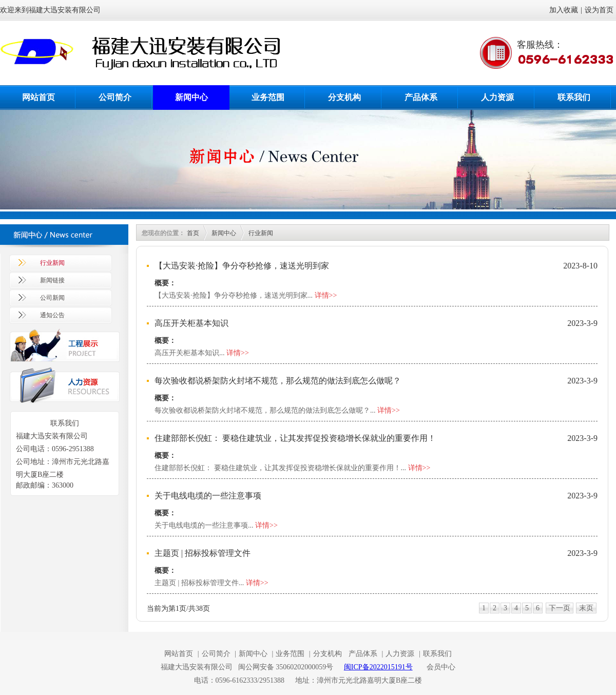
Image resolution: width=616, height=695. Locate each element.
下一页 (560, 608)
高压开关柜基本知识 (191, 323)
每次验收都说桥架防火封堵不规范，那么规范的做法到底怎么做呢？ (278, 381)
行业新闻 (52, 263)
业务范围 (268, 97)
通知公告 (52, 315)
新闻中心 (191, 97)
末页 (586, 608)
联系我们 (574, 97)
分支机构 (344, 97)
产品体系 (421, 97)
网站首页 (38, 97)
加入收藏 (564, 10)
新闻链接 (52, 280)
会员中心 (441, 667)
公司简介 (115, 97)
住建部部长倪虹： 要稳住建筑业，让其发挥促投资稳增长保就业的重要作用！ (295, 438)
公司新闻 (52, 298)
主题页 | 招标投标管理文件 (203, 553)
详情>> (326, 295)
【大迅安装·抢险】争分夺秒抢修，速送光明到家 (242, 266)
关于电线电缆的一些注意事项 (208, 496)
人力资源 (497, 97)
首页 (193, 233)
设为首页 (599, 10)
